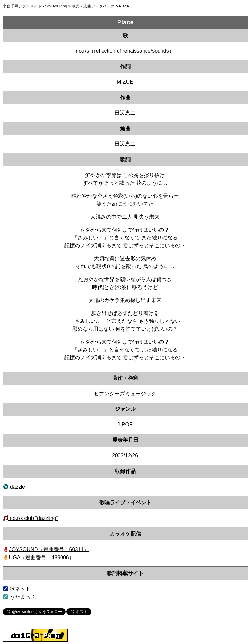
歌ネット (20, 589)
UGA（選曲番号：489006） (42, 558)
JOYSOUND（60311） (49, 549)
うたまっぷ (23, 597)
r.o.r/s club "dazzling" (33, 518)
